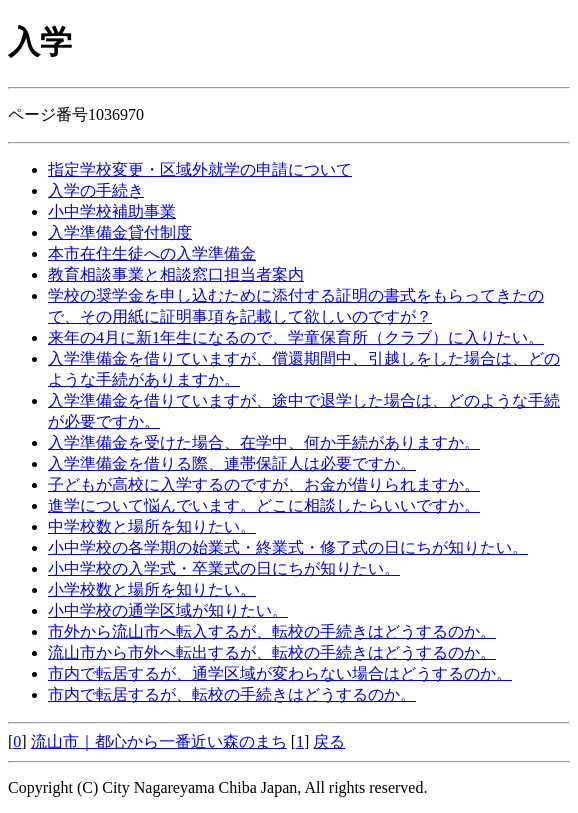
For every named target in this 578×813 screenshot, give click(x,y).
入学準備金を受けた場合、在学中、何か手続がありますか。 (264, 442)
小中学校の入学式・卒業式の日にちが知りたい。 (224, 568)
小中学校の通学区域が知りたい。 (168, 610)
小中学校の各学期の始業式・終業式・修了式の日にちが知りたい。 (288, 547)
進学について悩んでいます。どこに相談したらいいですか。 (264, 505)
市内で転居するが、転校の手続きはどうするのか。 (232, 694)
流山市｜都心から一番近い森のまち (159, 741)
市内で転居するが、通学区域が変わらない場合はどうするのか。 (280, 673)
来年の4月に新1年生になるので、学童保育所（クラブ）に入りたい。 (296, 337)
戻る (329, 741)
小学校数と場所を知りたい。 (152, 589)
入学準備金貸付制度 (120, 232)
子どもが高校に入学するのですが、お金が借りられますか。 (264, 484)
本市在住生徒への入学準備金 (152, 253)
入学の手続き (96, 190)
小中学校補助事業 (112, 211)
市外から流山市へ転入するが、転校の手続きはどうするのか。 (272, 631)
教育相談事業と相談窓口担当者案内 (176, 274)
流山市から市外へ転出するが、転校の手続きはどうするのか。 (272, 652)
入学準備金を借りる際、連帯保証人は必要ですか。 (232, 463)
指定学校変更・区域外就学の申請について (200, 169)
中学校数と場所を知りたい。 (152, 526)
